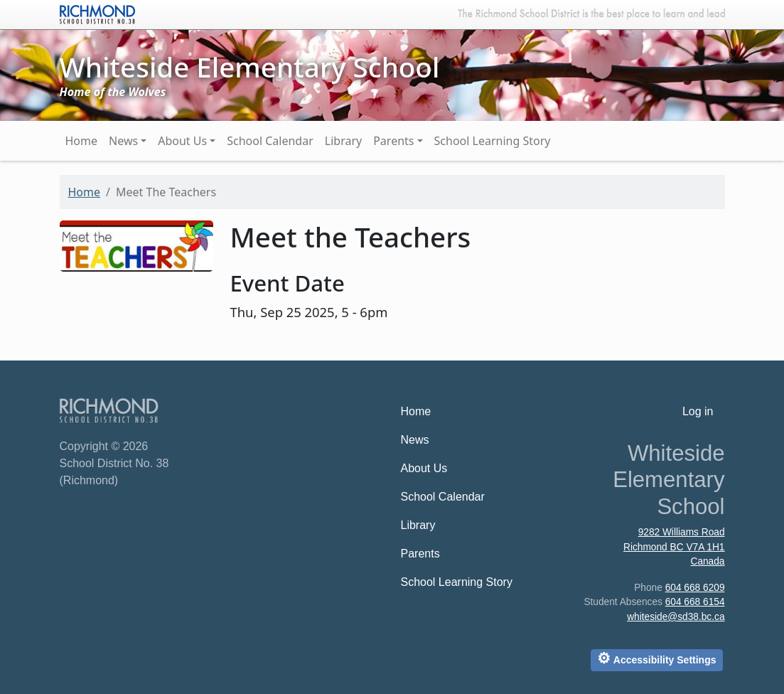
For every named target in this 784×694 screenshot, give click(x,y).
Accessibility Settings (656, 658)
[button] (136, 244)
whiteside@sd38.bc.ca (676, 617)
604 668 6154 (695, 602)
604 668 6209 (695, 588)
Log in (698, 411)
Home (82, 141)
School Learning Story (493, 141)
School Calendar (270, 141)
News (123, 141)
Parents (393, 141)
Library (343, 141)
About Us (182, 141)
